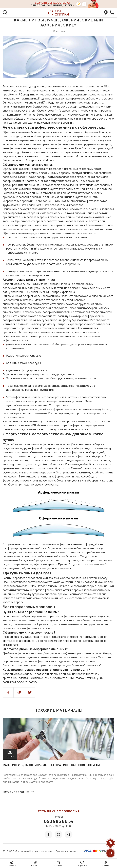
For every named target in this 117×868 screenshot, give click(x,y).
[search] (5, 13)
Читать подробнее (16, 792)
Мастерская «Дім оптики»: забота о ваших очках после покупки (51, 765)
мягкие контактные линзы (55, 284)
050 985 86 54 (59, 821)
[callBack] (112, 13)
